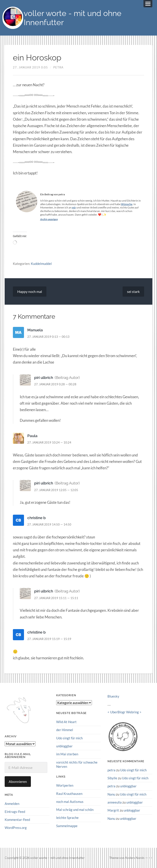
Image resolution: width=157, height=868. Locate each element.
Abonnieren (18, 781)
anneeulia (115, 802)
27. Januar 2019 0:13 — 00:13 (48, 337)
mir (74, 208)
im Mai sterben (67, 754)
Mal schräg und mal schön (75, 810)
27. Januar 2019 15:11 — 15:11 (56, 598)
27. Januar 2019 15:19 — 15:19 (49, 639)
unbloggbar (64, 746)
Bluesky (113, 696)
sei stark (133, 291)
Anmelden (12, 804)
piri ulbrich (44, 378)
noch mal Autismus (70, 802)
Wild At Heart (66, 722)
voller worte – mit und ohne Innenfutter (58, 858)
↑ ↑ (150, 858)
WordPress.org (16, 828)
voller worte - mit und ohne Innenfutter (73, 18)
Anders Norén (135, 858)
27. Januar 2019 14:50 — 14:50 (49, 524)
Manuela (35, 330)
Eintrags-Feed (15, 812)
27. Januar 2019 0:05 (30, 67)
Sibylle (112, 778)
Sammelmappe (67, 826)
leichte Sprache (67, 818)
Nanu (111, 794)
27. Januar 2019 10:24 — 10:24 (49, 442)
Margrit (113, 810)
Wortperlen (65, 785)
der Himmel (65, 730)
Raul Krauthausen (69, 793)
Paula (32, 436)
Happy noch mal (30, 291)
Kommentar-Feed (17, 820)
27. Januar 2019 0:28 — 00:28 (55, 384)
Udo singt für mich (69, 738)
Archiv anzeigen (49, 219)
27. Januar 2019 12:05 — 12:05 (56, 490)
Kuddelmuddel (41, 264)
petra (58, 67)
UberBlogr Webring (124, 712)
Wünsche (127, 204)
